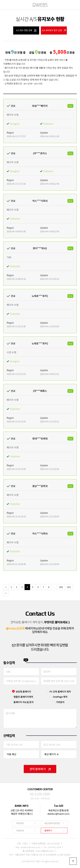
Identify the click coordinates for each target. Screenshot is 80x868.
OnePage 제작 (60, 697)
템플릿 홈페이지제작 (23, 697)
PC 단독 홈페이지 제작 (60, 692)
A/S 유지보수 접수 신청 (54, 30)
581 (69, 587)
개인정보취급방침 (52, 823)
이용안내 (20, 830)
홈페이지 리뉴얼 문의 (23, 702)
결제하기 (48, 830)
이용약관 (20, 823)
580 (61, 587)
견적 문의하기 (40, 769)
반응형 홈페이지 (23, 692)
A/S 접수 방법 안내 (26, 30)
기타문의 (60, 702)
